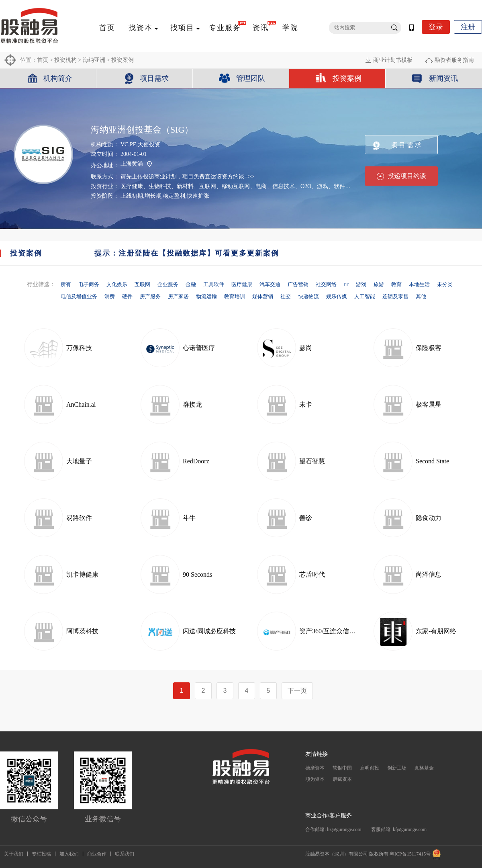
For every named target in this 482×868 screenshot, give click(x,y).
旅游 (379, 284)
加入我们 (69, 854)
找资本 (141, 28)
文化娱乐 (117, 284)
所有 (66, 284)
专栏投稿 (41, 854)
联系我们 (125, 854)
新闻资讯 (443, 78)
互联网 (142, 284)
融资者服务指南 (454, 60)
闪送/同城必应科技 (209, 631)
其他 (421, 296)
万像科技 (79, 348)
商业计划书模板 (393, 60)
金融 (191, 284)
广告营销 (298, 284)
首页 (107, 28)
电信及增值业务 (79, 296)
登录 (436, 27)
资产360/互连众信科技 (331, 631)
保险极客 (429, 348)
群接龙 (192, 404)
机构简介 (58, 78)
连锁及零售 (395, 296)
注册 (468, 27)
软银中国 (342, 768)
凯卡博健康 (82, 574)
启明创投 (370, 768)
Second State (432, 461)
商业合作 (97, 854)
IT (346, 284)
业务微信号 (103, 819)
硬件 (127, 296)
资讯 (261, 28)
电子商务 (89, 284)
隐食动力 (429, 518)
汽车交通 (270, 284)
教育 (396, 284)
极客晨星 (429, 404)
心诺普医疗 (199, 348)
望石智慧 (312, 461)
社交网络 (326, 284)
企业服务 (168, 284)
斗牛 (189, 518)
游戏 (361, 284)
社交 (286, 296)
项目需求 (154, 78)
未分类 (445, 284)
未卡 (306, 404)
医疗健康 (242, 284)
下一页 (297, 691)
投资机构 (65, 60)
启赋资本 (342, 779)
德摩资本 (315, 768)
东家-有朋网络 (436, 631)
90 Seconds (197, 574)
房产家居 (178, 296)
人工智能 (365, 296)
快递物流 (308, 296)
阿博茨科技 (82, 631)
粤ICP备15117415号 (410, 854)
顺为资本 (315, 779)
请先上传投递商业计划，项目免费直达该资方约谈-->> (187, 177)
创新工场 (397, 768)
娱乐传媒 (337, 296)
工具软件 (214, 284)
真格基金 (424, 768)
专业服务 (225, 28)
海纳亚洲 (94, 60)
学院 (290, 28)
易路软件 (79, 518)
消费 (110, 296)
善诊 (306, 518)
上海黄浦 (136, 164)
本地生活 (419, 284)
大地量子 (79, 461)
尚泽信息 (429, 574)
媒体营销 (263, 296)
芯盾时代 (312, 574)
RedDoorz (196, 461)
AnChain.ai (81, 404)
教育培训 (235, 296)
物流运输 (206, 296)
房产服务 (150, 296)
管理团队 (251, 78)
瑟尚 (306, 348)
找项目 (182, 28)
